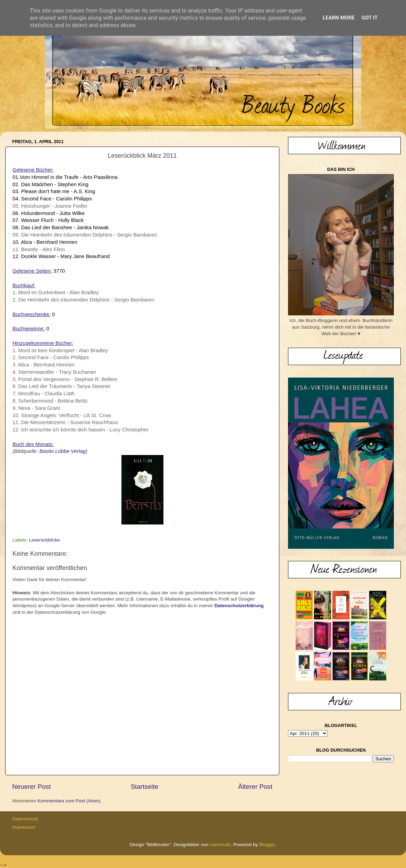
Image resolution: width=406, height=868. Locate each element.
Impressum (24, 827)
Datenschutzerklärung (239, 606)
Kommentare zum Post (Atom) (69, 801)
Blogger (267, 845)
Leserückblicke (44, 540)
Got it (370, 18)
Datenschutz (25, 819)
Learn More (339, 18)
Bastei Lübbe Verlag (63, 451)
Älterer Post (255, 787)
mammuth (220, 845)
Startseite (144, 787)
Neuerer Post (31, 787)
